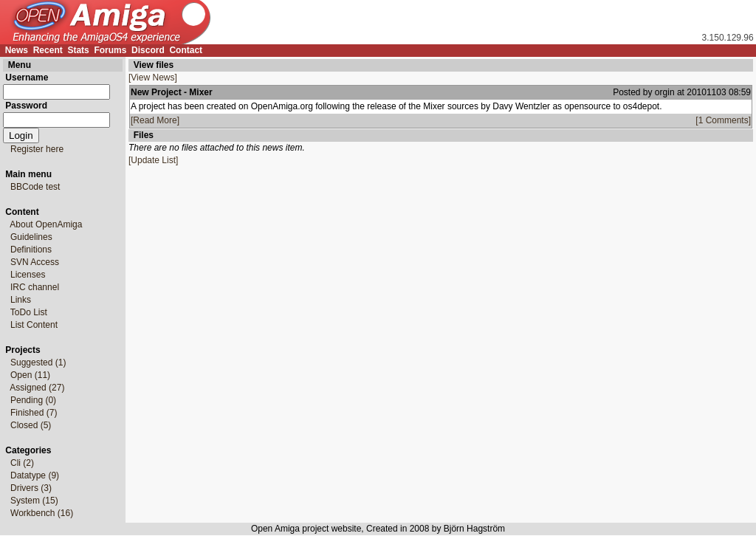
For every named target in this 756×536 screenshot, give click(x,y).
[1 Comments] (723, 120)
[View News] (153, 78)
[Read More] (155, 120)
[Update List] (153, 160)
